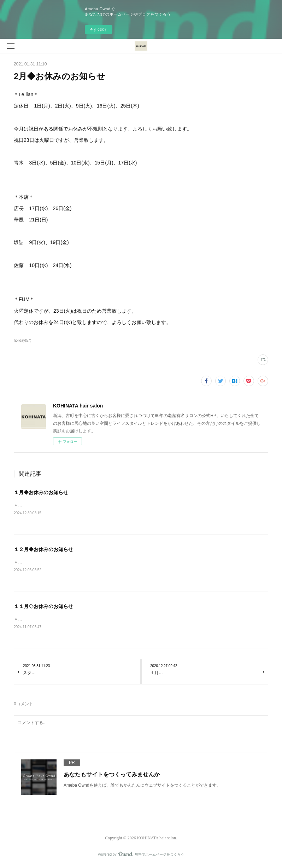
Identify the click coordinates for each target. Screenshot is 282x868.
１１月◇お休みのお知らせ (43, 607)
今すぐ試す (99, 30)
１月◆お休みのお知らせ (41, 492)
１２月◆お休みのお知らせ (43, 550)
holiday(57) (23, 340)
